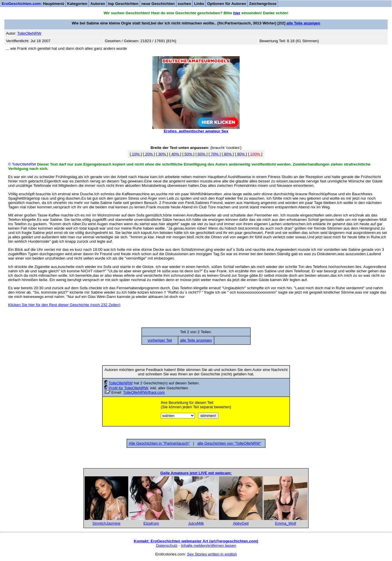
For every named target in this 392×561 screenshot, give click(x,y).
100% (255, 154)
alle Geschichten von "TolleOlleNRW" (229, 443)
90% (241, 154)
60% (202, 154)
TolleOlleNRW (121, 383)
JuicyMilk (196, 523)
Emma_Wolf (286, 523)
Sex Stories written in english (212, 554)
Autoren (98, 4)
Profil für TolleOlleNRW (128, 388)
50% (188, 154)
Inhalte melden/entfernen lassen (209, 545)
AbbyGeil (241, 523)
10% (136, 154)
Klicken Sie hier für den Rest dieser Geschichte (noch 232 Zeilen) (64, 305)
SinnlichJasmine (106, 523)
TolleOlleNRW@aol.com (144, 392)
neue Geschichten (158, 4)
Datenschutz (167, 545)
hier (237, 13)
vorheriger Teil (160, 340)
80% (228, 154)
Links (199, 4)
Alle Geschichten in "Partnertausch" (159, 443)
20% (149, 154)
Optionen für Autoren (227, 4)
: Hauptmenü (33, 4)
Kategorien (77, 4)
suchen (185, 4)
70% (215, 154)
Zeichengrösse (263, 4)
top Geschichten (123, 4)
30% (162, 154)
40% (175, 154)
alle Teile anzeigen (303, 23)
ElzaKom (151, 523)
